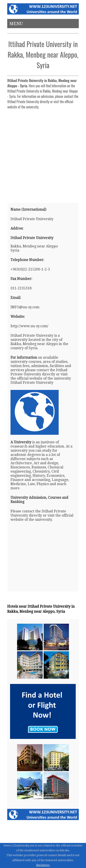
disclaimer (43, 865)
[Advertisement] (43, 154)
